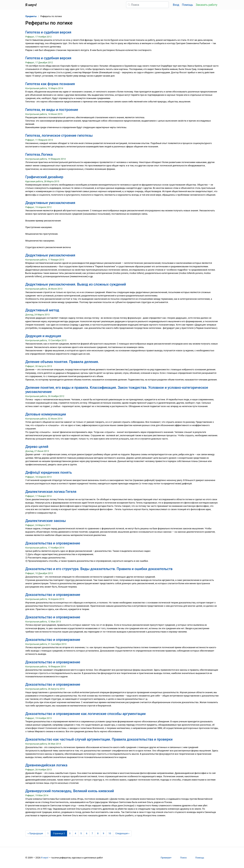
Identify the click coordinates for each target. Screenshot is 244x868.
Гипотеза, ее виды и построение (52, 110)
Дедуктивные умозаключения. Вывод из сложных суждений (76, 284)
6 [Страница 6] (87, 833)
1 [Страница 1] (48, 833)
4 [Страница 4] (75, 833)
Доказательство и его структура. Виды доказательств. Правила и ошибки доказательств (99, 569)
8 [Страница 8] (98, 833)
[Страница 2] (59, 833)
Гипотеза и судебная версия (48, 32)
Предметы (31, 16)
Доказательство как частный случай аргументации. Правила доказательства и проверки (99, 739)
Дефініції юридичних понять (49, 472)
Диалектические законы (46, 521)
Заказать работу (206, 5)
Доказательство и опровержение (53, 595)
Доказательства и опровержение (53, 543)
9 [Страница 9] (104, 833)
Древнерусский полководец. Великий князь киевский (70, 791)
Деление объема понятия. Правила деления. (62, 362)
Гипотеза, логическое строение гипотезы (59, 135)
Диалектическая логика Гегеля (51, 492)
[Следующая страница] (122, 833)
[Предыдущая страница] (35, 833)
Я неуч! (45, 858)
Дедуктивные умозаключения (50, 203)
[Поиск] (147, 5)
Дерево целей (37, 447)
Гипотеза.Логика (39, 154)
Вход (176, 5)
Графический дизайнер (44, 177)
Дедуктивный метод (42, 310)
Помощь (187, 5)
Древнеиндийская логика (46, 765)
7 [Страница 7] (92, 833)
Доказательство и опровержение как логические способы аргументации (86, 714)
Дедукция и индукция (43, 336)
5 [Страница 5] (81, 833)
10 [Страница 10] (110, 833)
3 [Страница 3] (70, 833)
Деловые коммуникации (46, 414)
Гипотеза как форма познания (50, 84)
